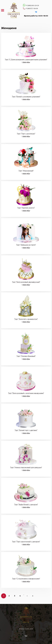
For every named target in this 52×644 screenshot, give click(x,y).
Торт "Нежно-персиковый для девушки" (26, 467)
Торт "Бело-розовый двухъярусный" (26, 282)
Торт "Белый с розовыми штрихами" (26, 97)
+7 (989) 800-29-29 (32, 5)
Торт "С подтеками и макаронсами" (26, 579)
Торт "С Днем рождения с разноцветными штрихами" (26, 60)
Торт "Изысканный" (26, 171)
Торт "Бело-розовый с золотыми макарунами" (26, 393)
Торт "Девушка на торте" (26, 245)
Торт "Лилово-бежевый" (26, 356)
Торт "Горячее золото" (26, 208)
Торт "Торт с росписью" (26, 134)
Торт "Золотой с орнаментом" (26, 319)
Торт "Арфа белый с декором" (26, 505)
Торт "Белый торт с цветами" (26, 430)
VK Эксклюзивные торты (36, 12)
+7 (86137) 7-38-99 (32, 8)
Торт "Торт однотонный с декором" (26, 542)
